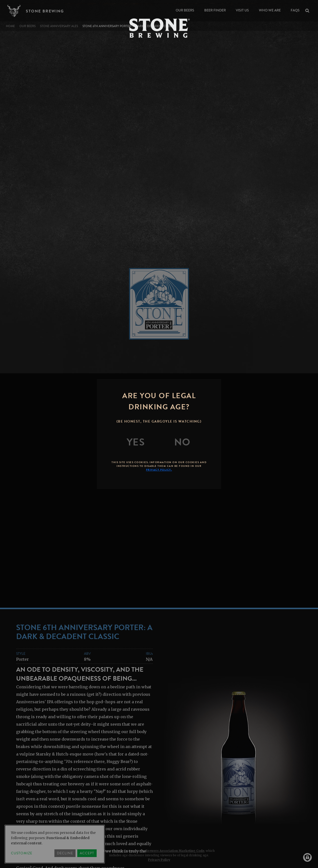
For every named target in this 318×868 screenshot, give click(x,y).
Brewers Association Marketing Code (175, 851)
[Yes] (136, 442)
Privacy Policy (159, 860)
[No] (182, 442)
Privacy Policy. (159, 470)
